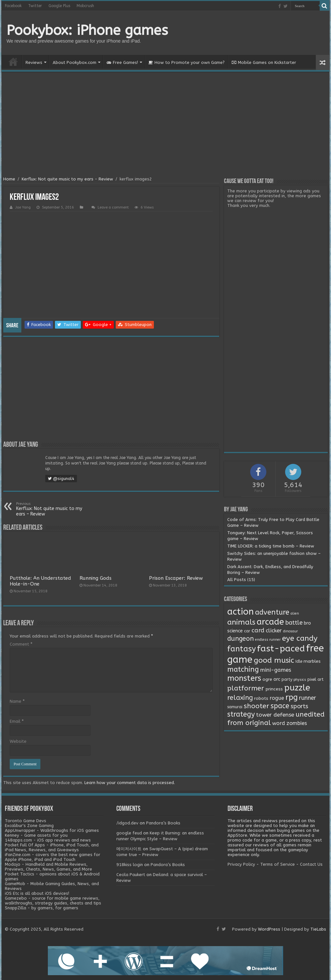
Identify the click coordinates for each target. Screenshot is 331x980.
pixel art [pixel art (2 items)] (315, 679)
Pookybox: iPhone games (87, 30)
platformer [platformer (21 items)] (246, 688)
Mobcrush (85, 6)
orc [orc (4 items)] (277, 679)
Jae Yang (23, 207)
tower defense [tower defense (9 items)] (275, 715)
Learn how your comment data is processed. (130, 783)
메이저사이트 (129, 849)
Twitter (35, 6)
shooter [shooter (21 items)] (256, 706)
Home (13, 62)
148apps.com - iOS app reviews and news (48, 840)
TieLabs (318, 929)
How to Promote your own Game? (187, 62)
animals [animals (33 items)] (241, 622)
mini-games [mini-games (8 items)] (276, 670)
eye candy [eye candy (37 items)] (300, 638)
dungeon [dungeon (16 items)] (240, 639)
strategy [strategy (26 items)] (241, 714)
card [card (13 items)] (258, 630)
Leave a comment (113, 207)
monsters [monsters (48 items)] (244, 678)
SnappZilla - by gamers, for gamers (42, 908)
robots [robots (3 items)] (261, 699)
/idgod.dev (127, 823)
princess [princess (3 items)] (274, 689)
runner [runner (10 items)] (308, 698)
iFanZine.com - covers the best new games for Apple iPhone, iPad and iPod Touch (53, 857)
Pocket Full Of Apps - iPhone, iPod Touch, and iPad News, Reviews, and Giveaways (52, 847)
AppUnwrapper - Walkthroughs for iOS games (52, 830)
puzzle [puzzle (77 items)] (297, 688)
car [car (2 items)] (247, 631)
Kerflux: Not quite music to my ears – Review (49, 509)
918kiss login (130, 865)
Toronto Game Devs (26, 821)
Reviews (34, 62)
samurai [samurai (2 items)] (235, 707)
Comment (21, 644)
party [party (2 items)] (287, 679)
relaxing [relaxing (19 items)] (240, 698)
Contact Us (311, 864)
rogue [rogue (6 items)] (277, 698)
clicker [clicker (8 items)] (274, 630)
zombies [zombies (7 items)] (297, 723)
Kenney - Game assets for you (36, 835)
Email (17, 721)
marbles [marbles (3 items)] (312, 661)
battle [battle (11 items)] (294, 623)
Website (18, 741)
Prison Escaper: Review (176, 578)
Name (17, 701)
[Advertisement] (165, 125)
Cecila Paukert (131, 875)
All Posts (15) (241, 580)
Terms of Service (278, 864)
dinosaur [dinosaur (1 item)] (290, 631)
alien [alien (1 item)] (295, 613)
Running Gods (96, 578)
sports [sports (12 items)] (299, 706)
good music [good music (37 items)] (274, 660)
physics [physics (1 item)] (300, 680)
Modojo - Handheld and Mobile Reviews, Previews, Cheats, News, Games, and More (48, 867)
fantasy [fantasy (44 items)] (241, 649)
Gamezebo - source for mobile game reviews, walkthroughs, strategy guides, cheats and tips (53, 901)
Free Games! (122, 62)
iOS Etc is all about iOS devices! (37, 893)
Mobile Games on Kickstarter (264, 62)
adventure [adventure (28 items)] (272, 612)
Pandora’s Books (163, 823)
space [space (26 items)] (280, 706)
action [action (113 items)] (240, 612)
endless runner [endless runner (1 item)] (268, 640)
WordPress (269, 929)
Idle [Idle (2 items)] (299, 661)
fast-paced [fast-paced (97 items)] (281, 648)
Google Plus (59, 6)
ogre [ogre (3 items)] (267, 679)
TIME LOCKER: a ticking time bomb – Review (271, 546)
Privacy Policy (241, 864)
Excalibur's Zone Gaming (29, 826)
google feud (129, 833)
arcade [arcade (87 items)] (270, 622)
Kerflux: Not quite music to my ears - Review (67, 179)
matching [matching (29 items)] (243, 669)
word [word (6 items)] (279, 723)
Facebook (13, 6)
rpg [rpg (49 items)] (292, 697)
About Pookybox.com (75, 62)
